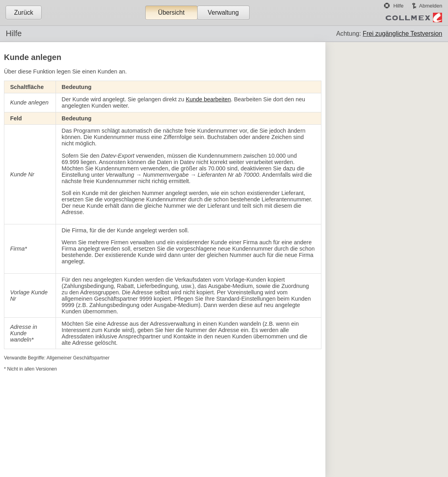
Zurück (23, 13)
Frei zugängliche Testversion (402, 34)
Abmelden (431, 6)
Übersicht (171, 13)
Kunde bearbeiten (208, 99)
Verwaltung (223, 13)
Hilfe (398, 6)
